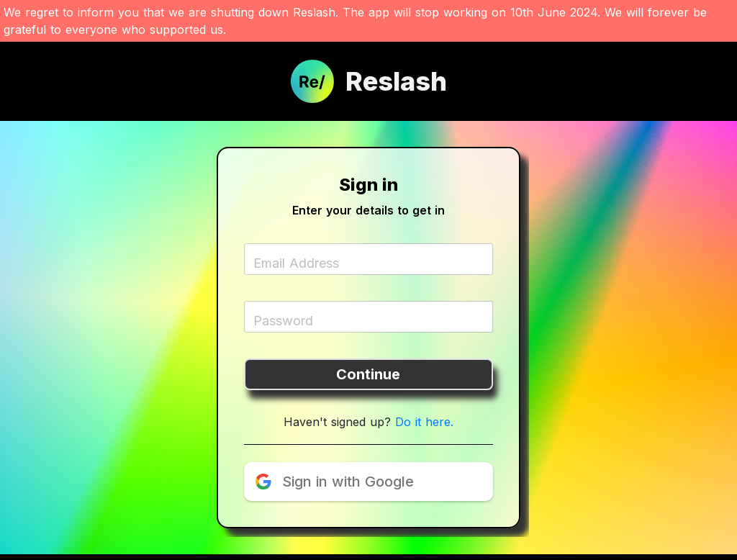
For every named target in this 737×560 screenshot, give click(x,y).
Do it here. (424, 422)
